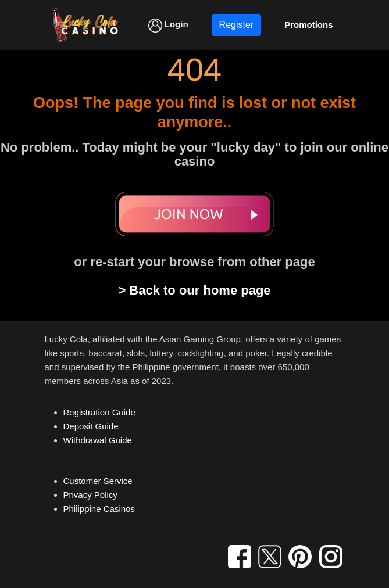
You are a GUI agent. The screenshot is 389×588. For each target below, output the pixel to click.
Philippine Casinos (99, 509)
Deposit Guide (91, 426)
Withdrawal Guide (98, 440)
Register (237, 25)
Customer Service (98, 481)
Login (168, 26)
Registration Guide (99, 412)
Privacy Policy (90, 495)
